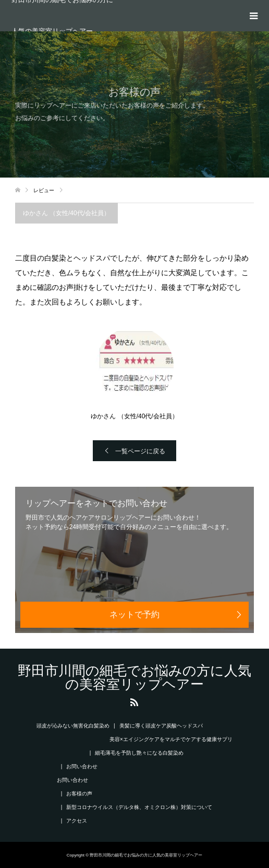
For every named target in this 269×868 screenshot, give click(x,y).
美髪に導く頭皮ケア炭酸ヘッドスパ (161, 726)
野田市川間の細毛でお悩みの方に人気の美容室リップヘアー (62, 16)
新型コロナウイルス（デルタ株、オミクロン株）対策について (139, 807)
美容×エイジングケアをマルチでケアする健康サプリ (171, 739)
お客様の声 (79, 794)
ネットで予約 (134, 614)
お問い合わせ (82, 766)
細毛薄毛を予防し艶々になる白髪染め (139, 753)
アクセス (77, 821)
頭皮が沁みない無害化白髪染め (73, 726)
